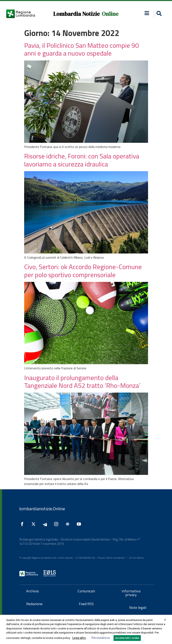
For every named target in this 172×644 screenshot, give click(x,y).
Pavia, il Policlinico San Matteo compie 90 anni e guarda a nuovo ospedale (82, 49)
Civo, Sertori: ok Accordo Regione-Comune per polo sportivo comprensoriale (83, 271)
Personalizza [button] (101, 638)
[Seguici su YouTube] (80, 524)
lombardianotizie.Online (42, 509)
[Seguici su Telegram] (46, 524)
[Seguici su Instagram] (57, 524)
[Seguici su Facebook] (23, 524)
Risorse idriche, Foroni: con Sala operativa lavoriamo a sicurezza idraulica (82, 160)
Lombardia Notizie (77, 14)
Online (110, 14)
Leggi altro (79, 638)
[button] (147, 13)
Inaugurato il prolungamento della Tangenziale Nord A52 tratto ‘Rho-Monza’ (82, 381)
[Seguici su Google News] (69, 524)
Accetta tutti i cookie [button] (127, 638)
